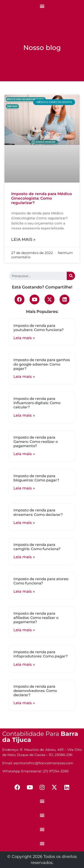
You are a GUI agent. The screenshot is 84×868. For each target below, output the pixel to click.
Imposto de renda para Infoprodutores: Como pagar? (41, 654)
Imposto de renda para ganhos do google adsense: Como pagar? (42, 364)
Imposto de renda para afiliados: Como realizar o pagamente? (36, 618)
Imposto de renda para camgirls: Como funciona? (37, 547)
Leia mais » (23, 239)
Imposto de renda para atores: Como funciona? (41, 581)
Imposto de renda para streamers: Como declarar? (38, 512)
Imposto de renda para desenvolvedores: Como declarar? (35, 691)
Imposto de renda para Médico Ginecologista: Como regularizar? (42, 198)
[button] (42, 6)
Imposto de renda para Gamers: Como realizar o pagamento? (36, 442)
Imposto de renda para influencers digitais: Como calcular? (37, 403)
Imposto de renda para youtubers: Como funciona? (39, 328)
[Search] (71, 276)
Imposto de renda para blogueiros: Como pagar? (36, 478)
